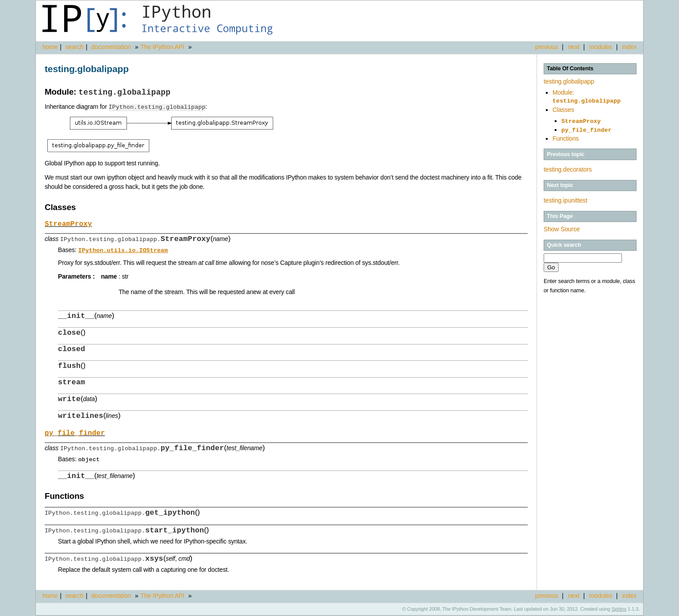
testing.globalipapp (569, 81)
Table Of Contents (570, 69)
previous (547, 47)
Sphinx (619, 609)
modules (601, 47)
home (50, 47)
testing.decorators (568, 167)
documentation (112, 47)
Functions (566, 136)
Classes (563, 109)
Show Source (562, 226)
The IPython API (163, 47)
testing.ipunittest (566, 198)
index (629, 47)
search (75, 47)
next (574, 47)
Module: (587, 96)
